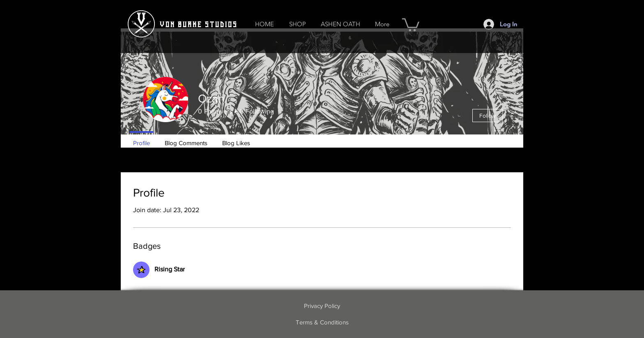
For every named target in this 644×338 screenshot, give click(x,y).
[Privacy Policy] (322, 306)
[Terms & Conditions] (322, 322)
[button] (297, 24)
